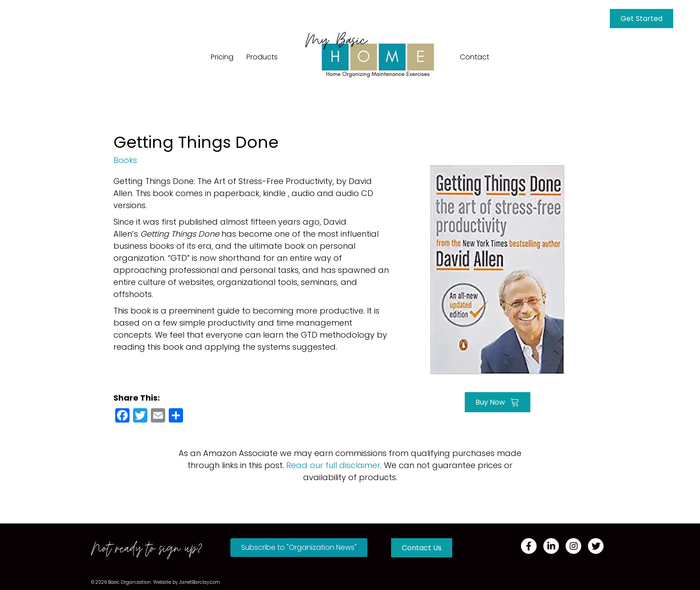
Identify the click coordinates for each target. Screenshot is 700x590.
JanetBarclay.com (200, 582)
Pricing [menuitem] (222, 57)
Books (125, 160)
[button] (299, 548)
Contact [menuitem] (475, 57)
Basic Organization (129, 582)
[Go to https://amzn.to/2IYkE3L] (497, 269)
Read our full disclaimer (333, 465)
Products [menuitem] (262, 57)
